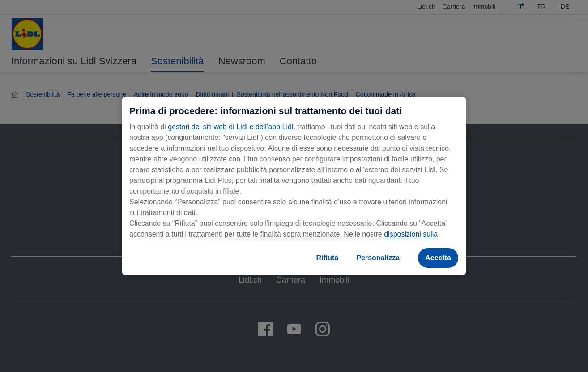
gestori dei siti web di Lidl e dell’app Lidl (230, 127)
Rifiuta (327, 258)
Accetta (438, 258)
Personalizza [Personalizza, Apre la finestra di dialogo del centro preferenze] (378, 258)
